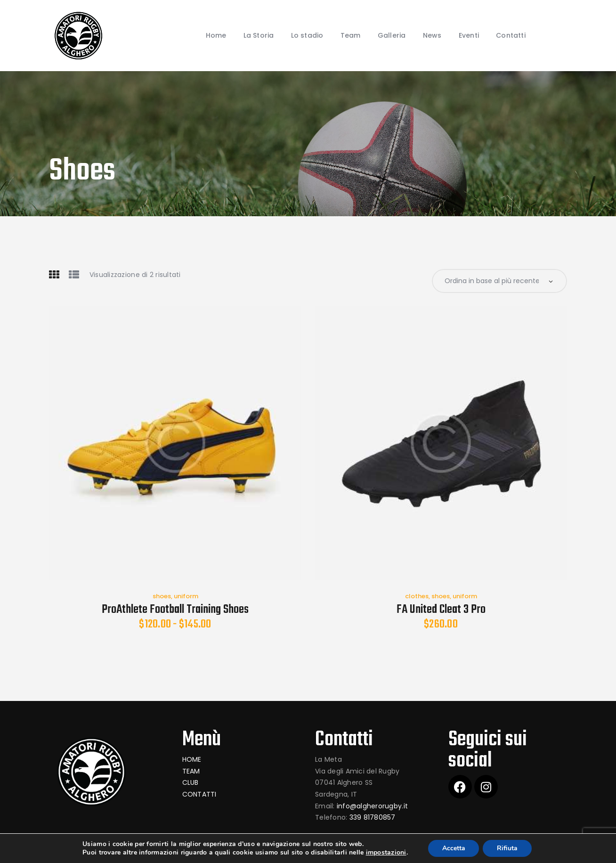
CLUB (190, 783)
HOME (192, 759)
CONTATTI (199, 794)
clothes (417, 596)
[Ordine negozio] (499, 281)
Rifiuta (508, 848)
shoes (162, 596)
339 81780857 (373, 817)
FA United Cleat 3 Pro (441, 610)
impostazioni (386, 853)
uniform (186, 596)
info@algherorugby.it (372, 806)
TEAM (191, 771)
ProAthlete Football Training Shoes (175, 610)
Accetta (454, 848)
